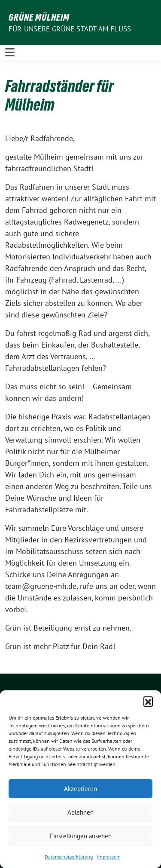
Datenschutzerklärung (69, 857)
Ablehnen (80, 812)
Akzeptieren (80, 789)
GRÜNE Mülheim (39, 17)
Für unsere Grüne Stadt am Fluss (70, 29)
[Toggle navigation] (10, 52)
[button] (148, 701)
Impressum (109, 857)
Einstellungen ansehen (81, 836)
